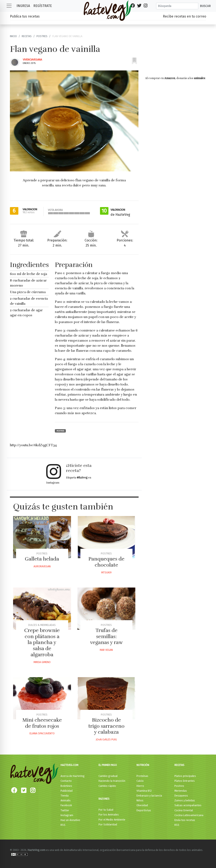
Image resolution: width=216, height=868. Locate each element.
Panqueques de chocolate (106, 562)
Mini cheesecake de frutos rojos (42, 723)
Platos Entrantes (185, 781)
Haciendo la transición (112, 781)
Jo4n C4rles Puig (106, 739)
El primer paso (108, 765)
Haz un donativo (70, 820)
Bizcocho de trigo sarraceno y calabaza (106, 726)
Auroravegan (42, 566)
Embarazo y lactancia (149, 796)
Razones (104, 799)
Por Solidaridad (108, 824)
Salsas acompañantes (188, 805)
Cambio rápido (107, 786)
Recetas (27, 36)
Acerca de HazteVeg (73, 776)
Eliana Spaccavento (42, 733)
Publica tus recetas (25, 16)
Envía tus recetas (185, 820)
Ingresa (23, 6)
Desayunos (181, 796)
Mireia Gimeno (42, 662)
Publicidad (67, 791)
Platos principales (185, 776)
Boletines (66, 786)
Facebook (66, 805)
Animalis (66, 800)
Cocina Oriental (184, 810)
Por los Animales (109, 815)
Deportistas (144, 810)
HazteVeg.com (69, 765)
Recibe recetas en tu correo (184, 16)
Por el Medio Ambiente (112, 820)
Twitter (65, 810)
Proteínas (142, 776)
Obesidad (142, 805)
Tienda (65, 796)
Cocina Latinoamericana (189, 815)
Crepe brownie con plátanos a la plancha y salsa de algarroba (42, 642)
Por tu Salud (106, 810)
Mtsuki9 (106, 572)
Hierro (140, 786)
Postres (42, 36)
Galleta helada (42, 559)
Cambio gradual (108, 776)
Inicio (13, 36)
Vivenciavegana (32, 60)
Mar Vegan (106, 650)
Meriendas (181, 791)
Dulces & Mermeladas (42, 625)
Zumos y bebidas (185, 800)
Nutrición (143, 765)
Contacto (66, 781)
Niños (140, 800)
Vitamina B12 (144, 791)
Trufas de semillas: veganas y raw (106, 636)
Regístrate (43, 6)
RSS (63, 825)
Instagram (67, 815)
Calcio (140, 781)
